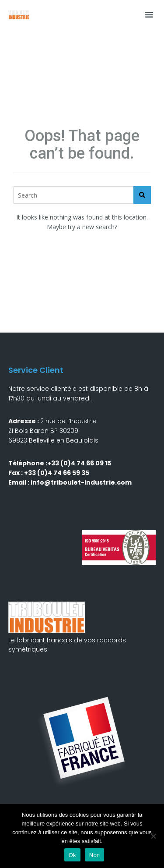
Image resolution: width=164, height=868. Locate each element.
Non (95, 855)
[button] (149, 14)
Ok (72, 855)
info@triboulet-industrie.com (81, 482)
